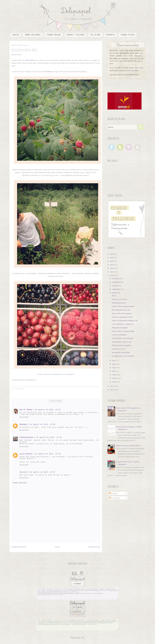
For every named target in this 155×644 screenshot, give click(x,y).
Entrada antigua (94, 547)
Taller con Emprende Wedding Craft (125, 321)
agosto (115, 293)
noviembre (116, 282)
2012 (112, 386)
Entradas (113, 493)
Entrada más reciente (19, 547)
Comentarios (115, 498)
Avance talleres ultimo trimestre (123, 306)
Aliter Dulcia (30, 60)
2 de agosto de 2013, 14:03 (48, 437)
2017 (112, 261)
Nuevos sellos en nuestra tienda (123, 331)
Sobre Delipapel (33, 35)
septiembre (116, 289)
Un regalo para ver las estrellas (123, 356)
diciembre (116, 279)
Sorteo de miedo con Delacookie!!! (128, 446)
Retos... (115, 296)
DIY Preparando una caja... (121, 310)
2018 (112, 258)
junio (114, 364)
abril (114, 371)
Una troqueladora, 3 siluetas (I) (123, 324)
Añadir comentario (20, 483)
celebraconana (26, 437)
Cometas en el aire (118, 349)
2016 (112, 265)
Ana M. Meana (26, 410)
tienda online (139, 68)
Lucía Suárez (26, 454)
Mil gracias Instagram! (120, 328)
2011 (112, 390)
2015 (112, 268)
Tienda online (54, 35)
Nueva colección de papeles (122, 313)
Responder (24, 417)
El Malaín (48, 72)
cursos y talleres (76, 35)
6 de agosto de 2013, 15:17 (41, 472)
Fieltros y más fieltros (120, 299)
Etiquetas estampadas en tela (122, 317)
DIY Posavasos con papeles (122, 345)
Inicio (16, 35)
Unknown (23, 424)
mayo (114, 368)
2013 (112, 275)
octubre (115, 286)
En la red (95, 35)
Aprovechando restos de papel (123, 338)
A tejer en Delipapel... (120, 335)
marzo (115, 375)
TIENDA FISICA (127, 35)
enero (114, 382)
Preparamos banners (119, 303)
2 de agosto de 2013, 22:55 (47, 454)
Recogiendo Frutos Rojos (121, 352)
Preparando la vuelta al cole (122, 342)
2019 (112, 254)
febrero (115, 378)
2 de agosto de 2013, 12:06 (41, 424)
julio (114, 360)
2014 (112, 272)
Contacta (110, 35)
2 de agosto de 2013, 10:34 (47, 410)
